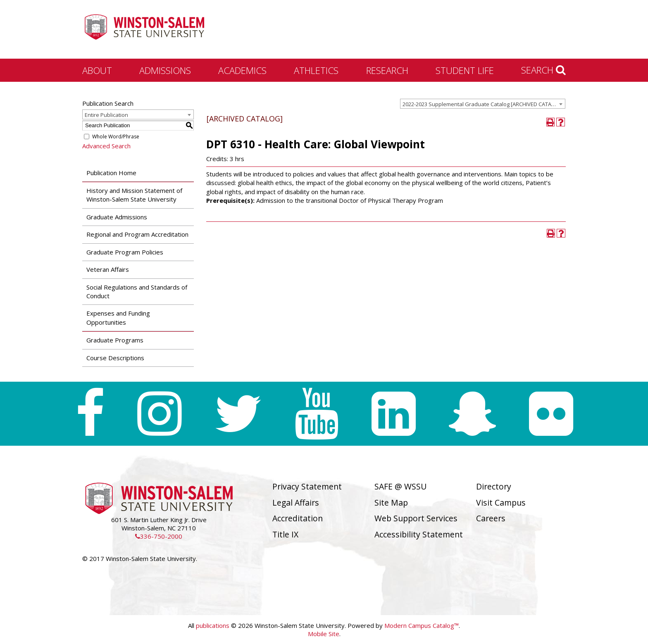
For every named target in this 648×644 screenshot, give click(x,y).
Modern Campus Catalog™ (422, 625)
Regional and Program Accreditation (137, 234)
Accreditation (298, 518)
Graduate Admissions (117, 217)
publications (213, 625)
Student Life (465, 70)
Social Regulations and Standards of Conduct (137, 291)
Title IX (285, 534)
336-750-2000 (159, 536)
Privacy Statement (307, 486)
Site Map (391, 503)
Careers (491, 518)
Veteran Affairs (108, 269)
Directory (494, 486)
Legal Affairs (296, 503)
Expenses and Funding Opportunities (118, 317)
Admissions (165, 70)
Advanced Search (106, 146)
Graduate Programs (115, 340)
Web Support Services (416, 518)
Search (543, 70)
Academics (242, 70)
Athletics (316, 70)
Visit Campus (501, 503)
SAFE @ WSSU (400, 486)
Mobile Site (324, 634)
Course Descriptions (115, 358)
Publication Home (111, 173)
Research (387, 70)
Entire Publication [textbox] (106, 115)
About (97, 70)
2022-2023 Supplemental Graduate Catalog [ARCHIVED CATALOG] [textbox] (483, 104)
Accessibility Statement (419, 534)
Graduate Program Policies (125, 252)
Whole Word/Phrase (116, 137)
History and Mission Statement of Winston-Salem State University (134, 195)
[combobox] (483, 104)
